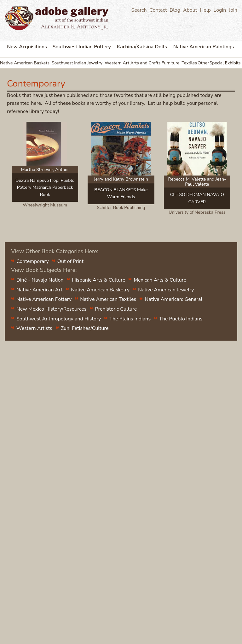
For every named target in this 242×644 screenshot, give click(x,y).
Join (233, 10)
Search (139, 10)
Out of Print (70, 261)
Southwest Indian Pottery (82, 47)
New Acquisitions (27, 47)
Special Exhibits (225, 63)
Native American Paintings (204, 47)
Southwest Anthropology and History (59, 319)
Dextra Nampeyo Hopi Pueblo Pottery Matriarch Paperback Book (45, 188)
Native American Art (39, 290)
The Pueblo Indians (181, 319)
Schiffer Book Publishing (121, 208)
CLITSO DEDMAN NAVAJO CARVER (197, 198)
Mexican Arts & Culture (160, 280)
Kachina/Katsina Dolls (142, 47)
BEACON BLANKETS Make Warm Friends (121, 193)
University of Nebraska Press (197, 212)
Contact (158, 10)
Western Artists (34, 328)
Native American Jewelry (166, 290)
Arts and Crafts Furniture (155, 63)
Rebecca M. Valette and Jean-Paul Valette (197, 182)
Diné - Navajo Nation (40, 280)
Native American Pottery (44, 299)
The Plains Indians (130, 319)
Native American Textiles (108, 299)
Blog (175, 10)
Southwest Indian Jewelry (77, 63)
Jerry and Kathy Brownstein (121, 179)
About (190, 10)
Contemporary (33, 261)
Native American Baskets (25, 63)
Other (203, 63)
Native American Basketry (100, 290)
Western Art (117, 63)
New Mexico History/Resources (51, 309)
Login (220, 10)
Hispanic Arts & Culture (98, 280)
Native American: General (173, 299)
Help (205, 10)
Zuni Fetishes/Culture (85, 328)
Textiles (189, 63)
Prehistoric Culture (116, 309)
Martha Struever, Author (45, 170)
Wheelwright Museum (45, 205)
